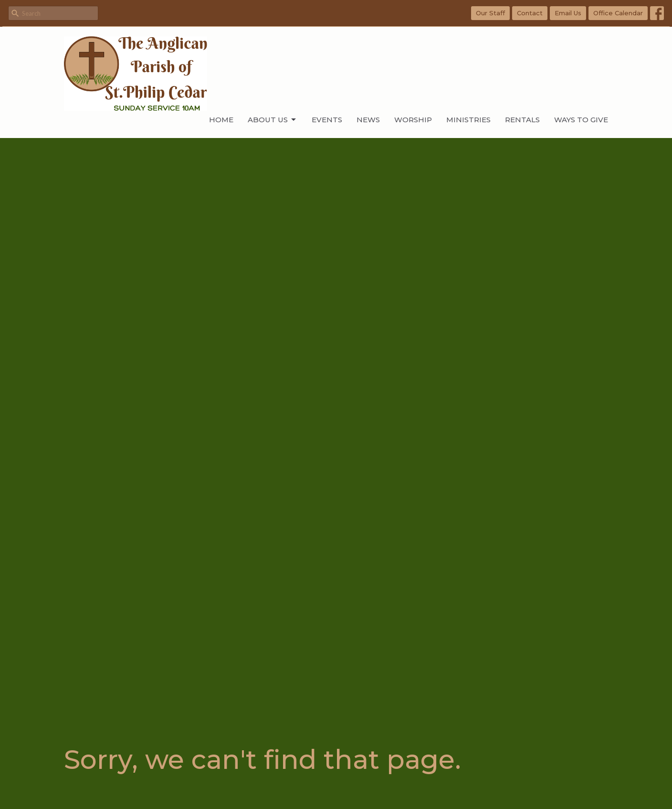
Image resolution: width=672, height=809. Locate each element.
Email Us (568, 13)
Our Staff (490, 13)
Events (327, 120)
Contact (530, 13)
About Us (273, 120)
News (368, 120)
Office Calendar (618, 13)
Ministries (468, 120)
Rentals (522, 120)
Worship (413, 120)
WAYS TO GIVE (581, 120)
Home (221, 120)
